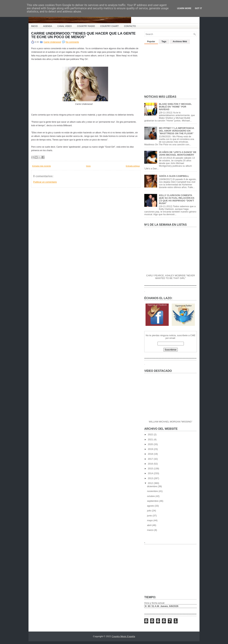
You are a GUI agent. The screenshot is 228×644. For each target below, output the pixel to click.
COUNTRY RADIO (86, 26)
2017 (151, 459)
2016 (151, 464)
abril (150, 525)
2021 (151, 439)
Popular (151, 42)
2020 (151, 444)
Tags (164, 42)
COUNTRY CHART (109, 26)
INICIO (34, 26)
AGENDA (48, 26)
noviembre (153, 491)
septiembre (153, 501)
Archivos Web (180, 42)
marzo (151, 530)
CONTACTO (130, 26)
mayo (150, 520)
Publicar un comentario (45, 182)
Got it (198, 8)
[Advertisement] (171, 68)
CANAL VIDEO (64, 26)
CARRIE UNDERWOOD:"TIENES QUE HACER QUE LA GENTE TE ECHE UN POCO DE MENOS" (83, 35)
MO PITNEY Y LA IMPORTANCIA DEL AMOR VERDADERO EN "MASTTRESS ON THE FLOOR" (176, 131)
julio (150, 511)
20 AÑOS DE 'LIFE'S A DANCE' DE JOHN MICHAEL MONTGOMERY (178, 153)
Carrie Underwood (52, 42)
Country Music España (123, 636)
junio (150, 516)
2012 (151, 483)
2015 (151, 469)
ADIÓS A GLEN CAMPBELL (174, 176)
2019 (151, 449)
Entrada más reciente (42, 166)
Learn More (184, 8)
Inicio (88, 166)
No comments (72, 42)
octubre (151, 496)
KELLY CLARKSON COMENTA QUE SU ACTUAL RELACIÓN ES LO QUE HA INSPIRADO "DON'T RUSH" (177, 199)
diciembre (152, 486)
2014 (151, 473)
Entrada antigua (133, 166)
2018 (151, 454)
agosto (151, 506)
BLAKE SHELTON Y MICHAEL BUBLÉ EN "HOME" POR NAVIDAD (175, 107)
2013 (151, 478)
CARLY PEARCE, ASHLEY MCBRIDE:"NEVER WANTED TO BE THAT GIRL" (171, 277)
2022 (151, 434)
